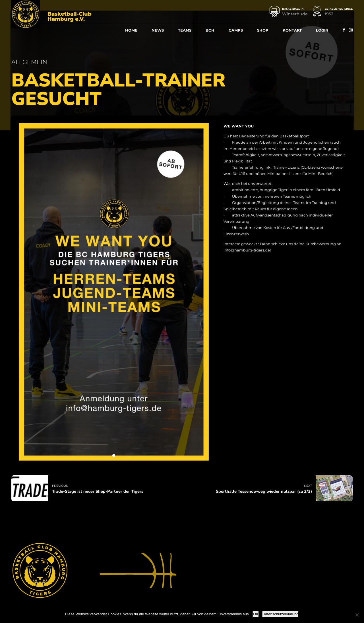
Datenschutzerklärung (280, 614)
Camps (236, 30)
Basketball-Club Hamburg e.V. (70, 16)
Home (131, 30)
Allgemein (29, 62)
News (158, 30)
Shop (263, 30)
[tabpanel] (114, 292)
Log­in (322, 30)
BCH (210, 30)
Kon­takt (292, 30)
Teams (185, 30)
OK (256, 614)
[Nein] (357, 615)
